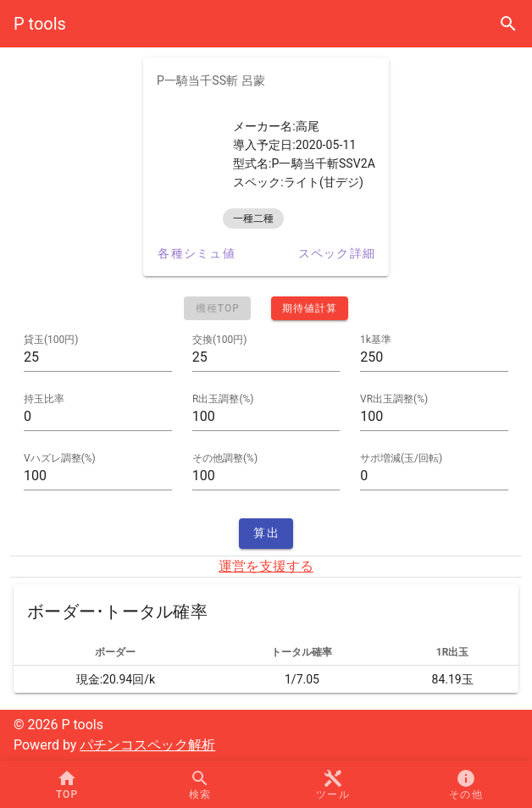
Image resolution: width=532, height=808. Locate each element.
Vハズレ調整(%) (60, 458)
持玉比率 (44, 399)
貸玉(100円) (51, 340)
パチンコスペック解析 (147, 745)
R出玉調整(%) (223, 399)
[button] (332, 784)
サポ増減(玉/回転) (401, 458)
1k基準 (376, 340)
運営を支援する (266, 566)
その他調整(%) (225, 458)
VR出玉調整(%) (394, 399)
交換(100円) (220, 340)
